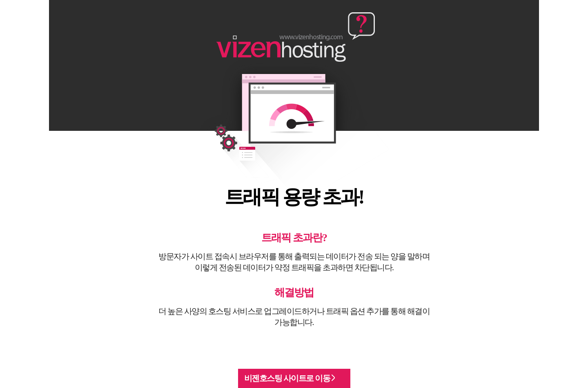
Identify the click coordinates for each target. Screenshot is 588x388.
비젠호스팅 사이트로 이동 (290, 378)
